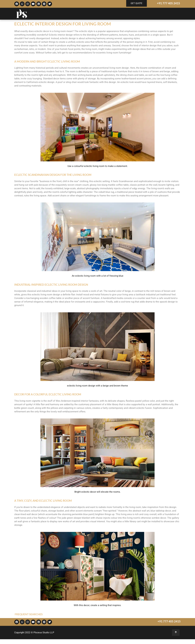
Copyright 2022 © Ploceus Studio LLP (34, 633)
